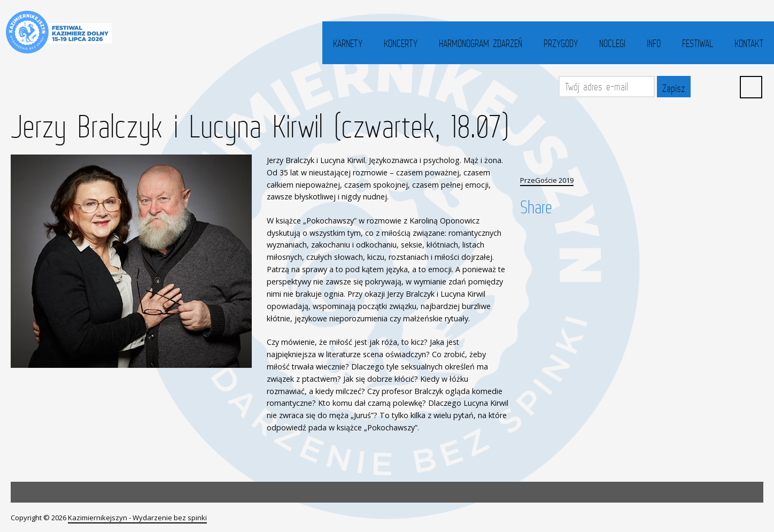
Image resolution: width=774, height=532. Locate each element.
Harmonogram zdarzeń (481, 43)
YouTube (727, 87)
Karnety (348, 43)
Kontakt (749, 43)
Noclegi (612, 43)
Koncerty (401, 43)
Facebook (703, 87)
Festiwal (698, 43)
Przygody (561, 43)
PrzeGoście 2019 (547, 180)
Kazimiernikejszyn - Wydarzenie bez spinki (137, 518)
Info (654, 43)
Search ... (751, 87)
